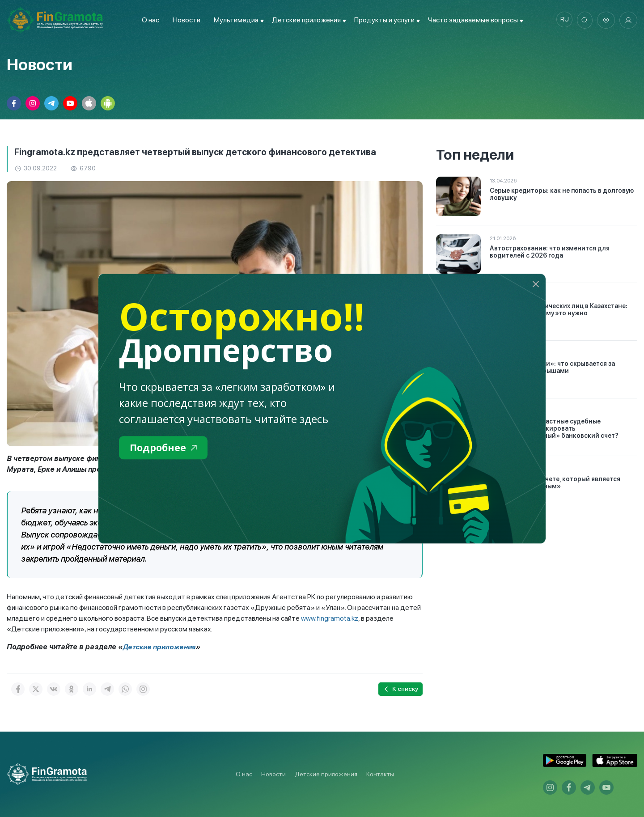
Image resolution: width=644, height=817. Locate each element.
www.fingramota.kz (330, 618)
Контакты (380, 774)
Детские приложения (160, 647)
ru (561, 20)
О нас (148, 20)
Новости (184, 20)
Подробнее (166, 448)
